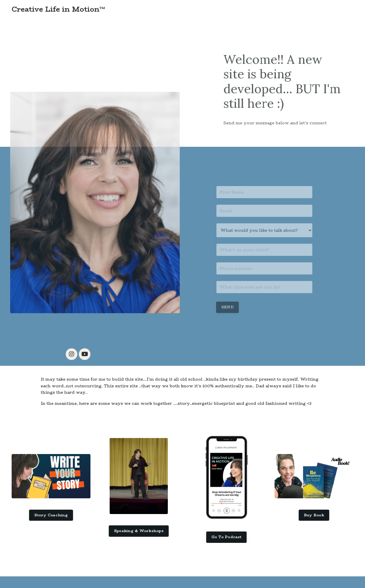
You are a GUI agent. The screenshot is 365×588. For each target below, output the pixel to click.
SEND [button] (227, 315)
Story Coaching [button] (51, 515)
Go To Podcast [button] (226, 537)
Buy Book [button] (314, 515)
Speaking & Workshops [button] (139, 531)
